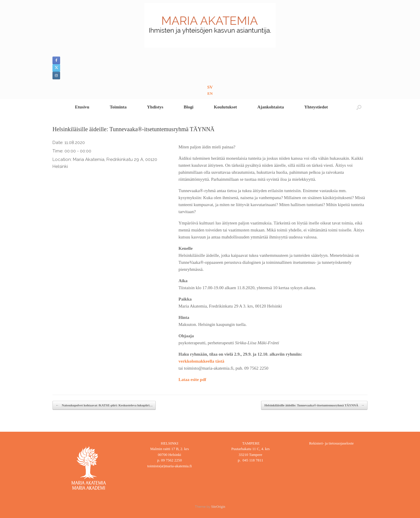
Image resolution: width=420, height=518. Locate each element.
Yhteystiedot (316, 107)
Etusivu (82, 107)
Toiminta (118, 107)
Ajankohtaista (271, 107)
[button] (359, 107)
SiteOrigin (218, 507)
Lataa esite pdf (192, 380)
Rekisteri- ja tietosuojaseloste (331, 443)
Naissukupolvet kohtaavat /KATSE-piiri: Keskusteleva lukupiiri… (104, 405)
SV (210, 87)
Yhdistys (155, 107)
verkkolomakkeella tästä (201, 361)
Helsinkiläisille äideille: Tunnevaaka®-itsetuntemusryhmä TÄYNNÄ (314, 405)
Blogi (189, 107)
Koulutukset (225, 107)
